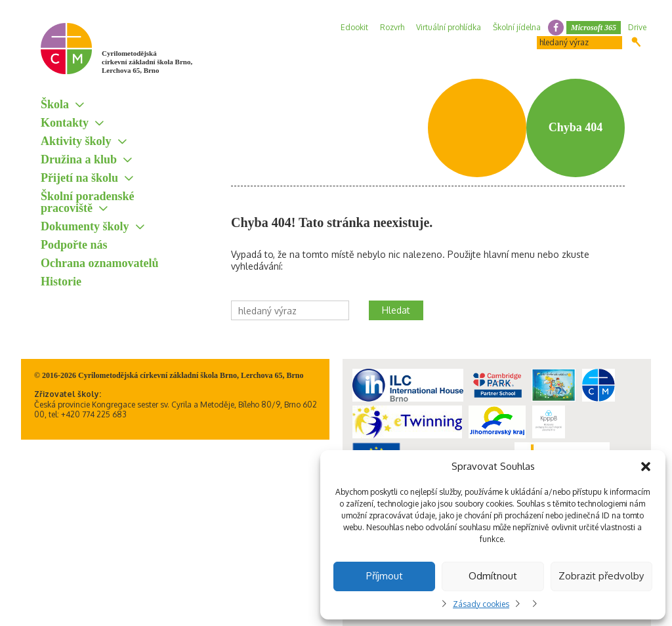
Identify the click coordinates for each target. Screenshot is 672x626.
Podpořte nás (74, 245)
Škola (55, 104)
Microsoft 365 (594, 28)
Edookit (354, 27)
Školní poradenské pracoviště (88, 202)
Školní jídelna (517, 27)
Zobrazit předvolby (601, 576)
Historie (61, 282)
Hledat (636, 42)
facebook (556, 28)
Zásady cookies (481, 604)
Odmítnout (493, 576)
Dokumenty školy (85, 226)
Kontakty (65, 123)
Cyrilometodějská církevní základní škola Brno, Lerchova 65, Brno (147, 62)
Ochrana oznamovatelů (100, 263)
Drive (637, 27)
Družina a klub (79, 159)
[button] (646, 467)
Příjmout (385, 576)
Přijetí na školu (79, 178)
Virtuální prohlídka (449, 27)
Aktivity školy (76, 141)
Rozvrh (392, 27)
